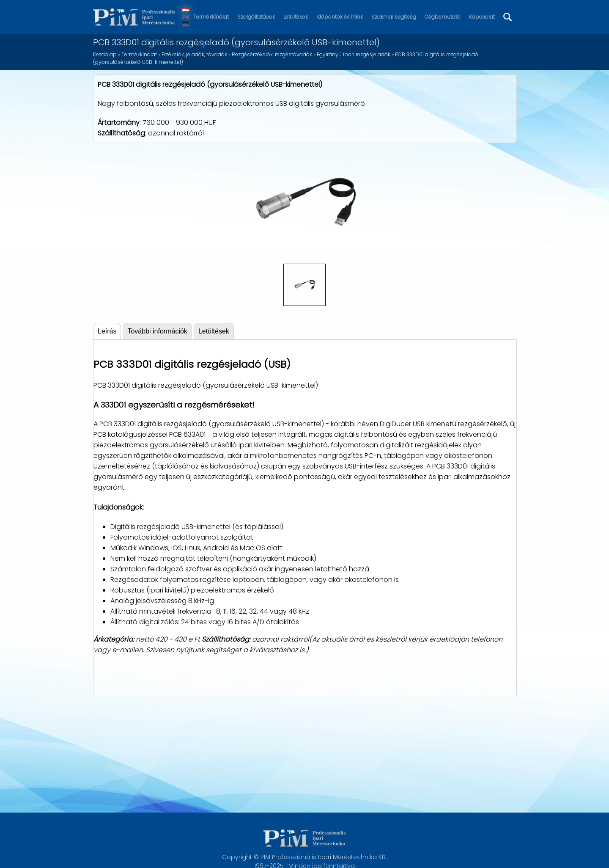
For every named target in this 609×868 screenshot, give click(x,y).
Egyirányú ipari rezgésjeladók (354, 54)
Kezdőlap (105, 54)
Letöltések (296, 17)
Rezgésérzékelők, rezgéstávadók (272, 54)
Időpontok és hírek (340, 17)
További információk (157, 331)
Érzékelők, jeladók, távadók (194, 54)
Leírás (107, 331)
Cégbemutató (443, 17)
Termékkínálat (211, 17)
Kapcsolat (482, 17)
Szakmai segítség (394, 17)
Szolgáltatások (256, 17)
